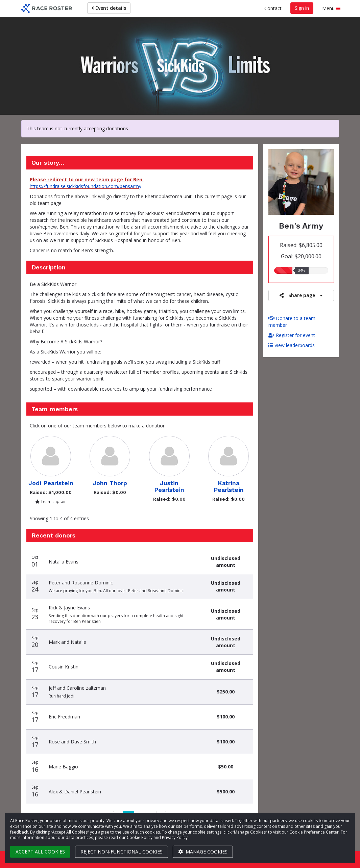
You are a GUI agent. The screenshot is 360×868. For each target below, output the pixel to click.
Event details (109, 8)
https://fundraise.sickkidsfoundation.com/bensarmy (86, 186)
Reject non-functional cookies (122, 852)
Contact (273, 8)
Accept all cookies (40, 852)
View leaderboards (292, 345)
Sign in (302, 8)
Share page (301, 295)
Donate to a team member (292, 322)
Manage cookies (203, 852)
